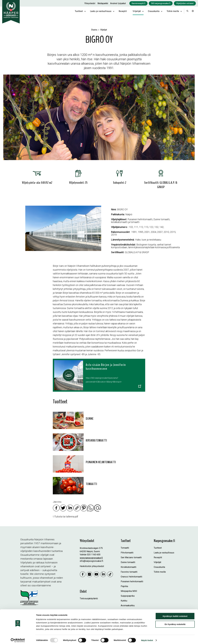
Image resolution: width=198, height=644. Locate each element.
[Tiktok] (110, 575)
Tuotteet (79, 11)
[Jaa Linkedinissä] (70, 511)
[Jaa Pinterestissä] (84, 511)
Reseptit (123, 11)
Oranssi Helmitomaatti (131, 577)
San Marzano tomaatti (131, 557)
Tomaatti (125, 548)
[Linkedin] (103, 575)
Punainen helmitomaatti (132, 581)
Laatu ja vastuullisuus (101, 11)
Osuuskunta (154, 11)
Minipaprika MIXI (129, 591)
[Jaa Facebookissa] (56, 511)
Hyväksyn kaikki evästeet (175, 614)
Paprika (124, 586)
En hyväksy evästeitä (175, 623)
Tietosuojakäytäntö (89, 598)
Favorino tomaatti (129, 572)
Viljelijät (137, 11)
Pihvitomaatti (127, 553)
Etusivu (94, 30)
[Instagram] (90, 575)
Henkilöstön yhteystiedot (92, 566)
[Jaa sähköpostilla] (97, 511)
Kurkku (124, 601)
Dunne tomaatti (128, 562)
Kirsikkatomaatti (128, 567)
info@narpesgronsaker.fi (91, 561)
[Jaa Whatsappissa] (91, 511)
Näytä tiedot (147, 639)
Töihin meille (173, 11)
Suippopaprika (128, 596)
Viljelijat (104, 30)
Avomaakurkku (128, 605)
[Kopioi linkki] (77, 511)
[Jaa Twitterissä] (63, 511)
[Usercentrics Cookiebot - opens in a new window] (18, 639)
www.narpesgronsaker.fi (91, 558)
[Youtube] (96, 575)
